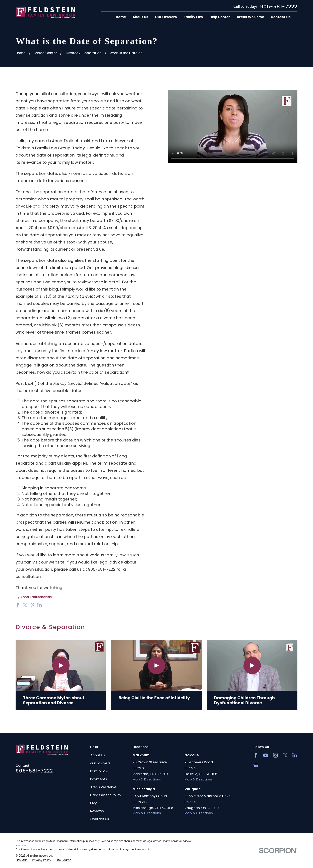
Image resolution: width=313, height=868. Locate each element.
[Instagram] (275, 755)
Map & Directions (147, 779)
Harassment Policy (106, 795)
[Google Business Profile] (256, 765)
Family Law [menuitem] (193, 17)
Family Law (99, 771)
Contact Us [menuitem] (281, 17)
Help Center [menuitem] (220, 17)
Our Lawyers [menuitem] (166, 17)
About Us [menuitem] (140, 17)
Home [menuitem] (121, 17)
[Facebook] (256, 755)
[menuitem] (22, 860)
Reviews (97, 811)
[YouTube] (266, 755)
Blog (94, 803)
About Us (98, 755)
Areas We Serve (103, 787)
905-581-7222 (279, 7)
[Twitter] (285, 755)
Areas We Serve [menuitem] (250, 17)
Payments (99, 779)
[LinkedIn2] (295, 755)
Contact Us (100, 819)
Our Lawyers (100, 763)
